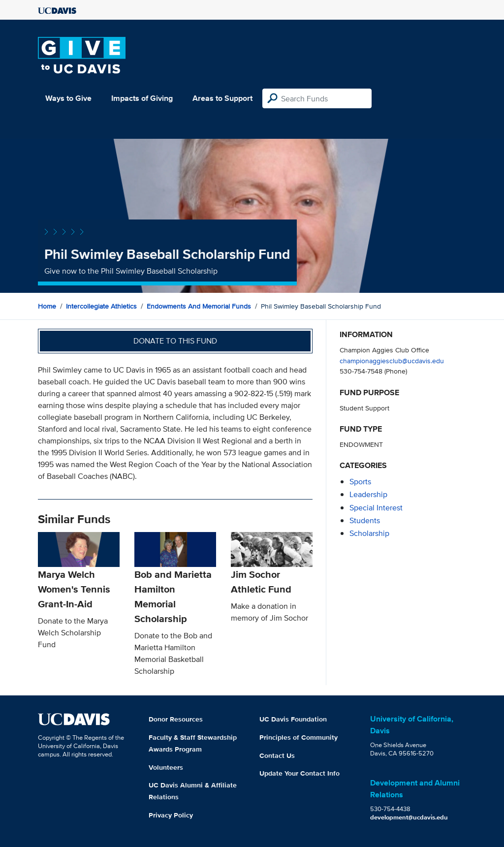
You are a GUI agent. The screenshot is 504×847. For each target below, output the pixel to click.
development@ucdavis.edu (409, 817)
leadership (368, 494)
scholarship (369, 533)
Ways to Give (68, 98)
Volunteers (166, 767)
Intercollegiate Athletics (101, 306)
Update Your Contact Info (299, 773)
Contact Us (277, 755)
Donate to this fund (175, 341)
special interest (376, 508)
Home (47, 306)
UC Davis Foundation (293, 719)
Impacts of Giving (142, 98)
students (365, 520)
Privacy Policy (171, 815)
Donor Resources (176, 719)
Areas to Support (222, 98)
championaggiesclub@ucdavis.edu (392, 361)
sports (360, 482)
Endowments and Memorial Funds (199, 306)
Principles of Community (299, 737)
